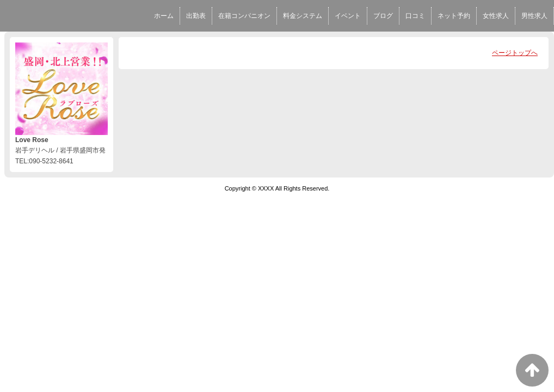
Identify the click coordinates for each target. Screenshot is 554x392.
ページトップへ (515, 53)
